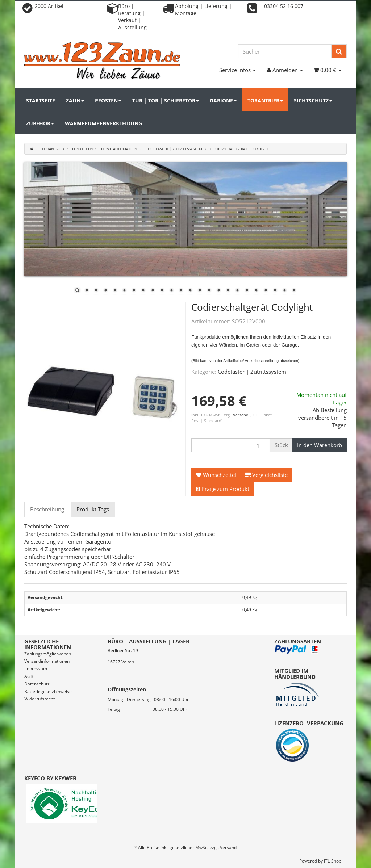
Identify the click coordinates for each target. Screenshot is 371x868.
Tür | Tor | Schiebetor (166, 100)
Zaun (75, 100)
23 (284, 291)
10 (162, 291)
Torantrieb (265, 100)
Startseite (41, 100)
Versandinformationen (47, 661)
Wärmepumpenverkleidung (103, 123)
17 (228, 291)
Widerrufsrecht (39, 699)
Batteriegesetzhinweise (48, 691)
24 (294, 291)
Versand (241, 415)
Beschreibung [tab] (47, 509)
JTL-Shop (333, 861)
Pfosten (108, 100)
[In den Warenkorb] (320, 445)
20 (256, 291)
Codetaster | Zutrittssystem (252, 372)
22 (275, 291)
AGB (29, 676)
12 (181, 291)
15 (209, 291)
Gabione (223, 100)
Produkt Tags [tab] (93, 509)
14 (200, 291)
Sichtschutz (313, 100)
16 (218, 291)
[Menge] (231, 445)
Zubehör (40, 123)
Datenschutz (37, 684)
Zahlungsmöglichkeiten (48, 654)
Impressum (36, 669)
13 (190, 291)
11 (171, 291)
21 (266, 291)
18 (237, 291)
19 (247, 291)
